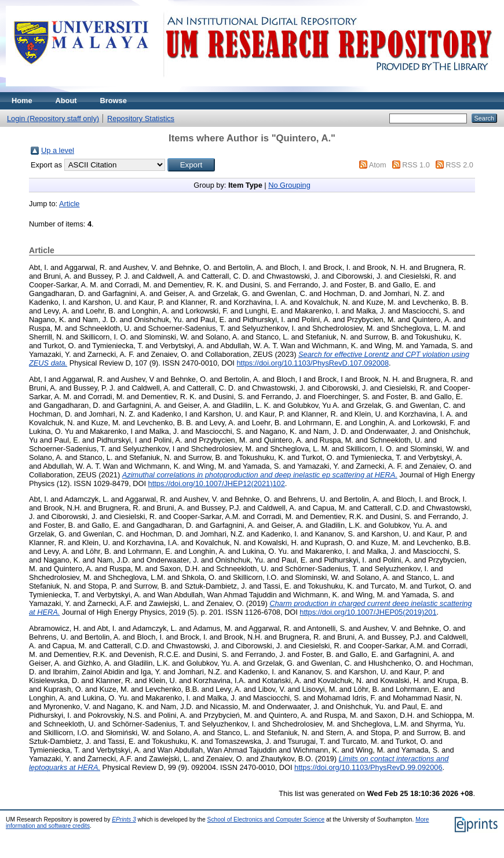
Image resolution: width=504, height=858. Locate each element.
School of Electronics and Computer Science (266, 819)
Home (22, 101)
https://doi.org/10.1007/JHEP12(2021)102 (217, 483)
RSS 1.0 (416, 165)
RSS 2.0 (459, 165)
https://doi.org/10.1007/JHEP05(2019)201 (368, 612)
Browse (114, 101)
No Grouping (289, 185)
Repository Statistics (141, 118)
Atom (378, 165)
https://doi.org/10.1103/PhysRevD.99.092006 (368, 767)
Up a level (58, 150)
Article (70, 204)
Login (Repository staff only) (53, 118)
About (66, 101)
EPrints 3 (124, 819)
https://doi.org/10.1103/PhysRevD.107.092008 (313, 363)
